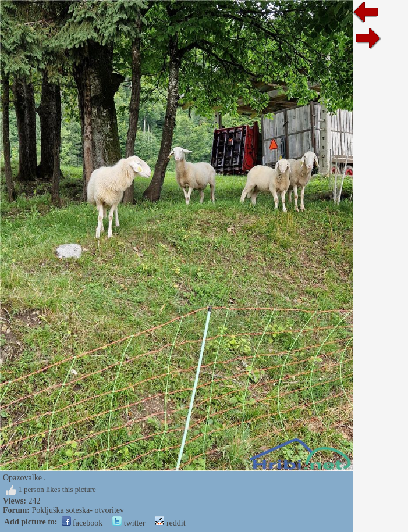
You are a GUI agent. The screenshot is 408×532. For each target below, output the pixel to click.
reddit (170, 523)
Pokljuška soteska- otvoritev (78, 510)
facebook (82, 523)
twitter (129, 523)
